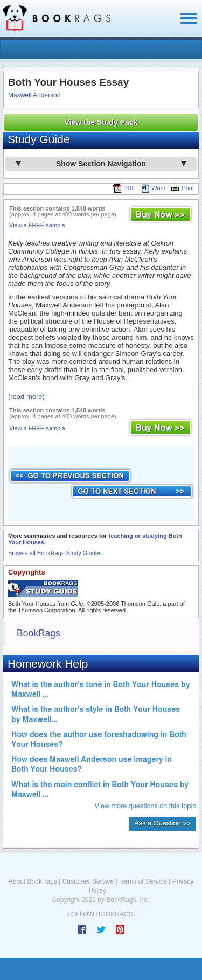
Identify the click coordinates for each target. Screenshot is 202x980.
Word (153, 188)
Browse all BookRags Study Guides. (56, 553)
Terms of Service (143, 881)
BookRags (39, 633)
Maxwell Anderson (34, 95)
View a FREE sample (37, 225)
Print (182, 188)
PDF (124, 188)
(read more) (26, 397)
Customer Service (88, 881)
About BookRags (33, 881)
